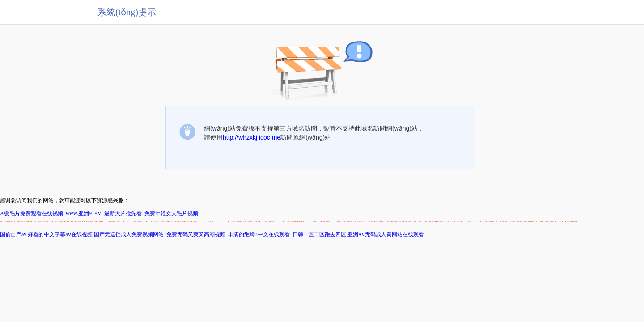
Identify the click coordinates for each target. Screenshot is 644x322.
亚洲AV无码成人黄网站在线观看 (386, 234)
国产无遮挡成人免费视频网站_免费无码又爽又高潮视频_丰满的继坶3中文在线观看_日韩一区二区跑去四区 (220, 234)
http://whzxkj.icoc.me (252, 137)
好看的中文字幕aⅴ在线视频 (60, 234)
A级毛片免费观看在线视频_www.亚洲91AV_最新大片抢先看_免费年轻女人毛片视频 (99, 213)
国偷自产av (13, 234)
